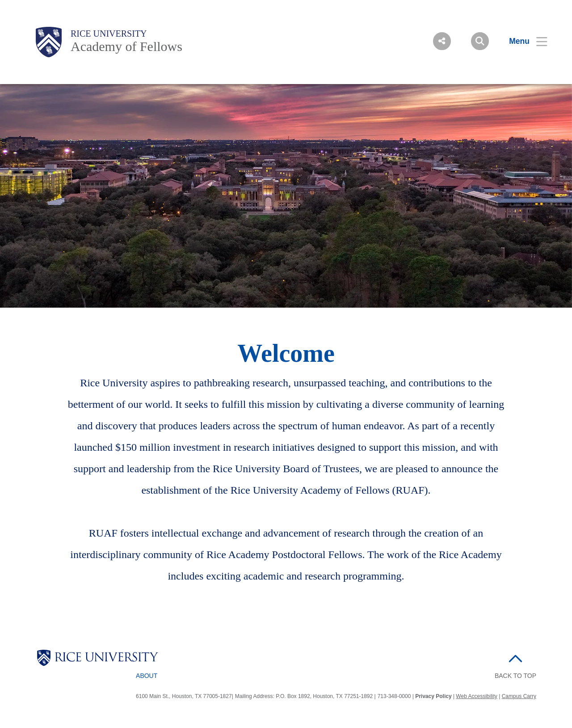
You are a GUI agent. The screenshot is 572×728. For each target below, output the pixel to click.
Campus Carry (519, 696)
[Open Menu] (523, 41)
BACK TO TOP (515, 676)
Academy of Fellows (126, 46)
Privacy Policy (433, 696)
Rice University (109, 34)
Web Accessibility (476, 696)
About (147, 676)
